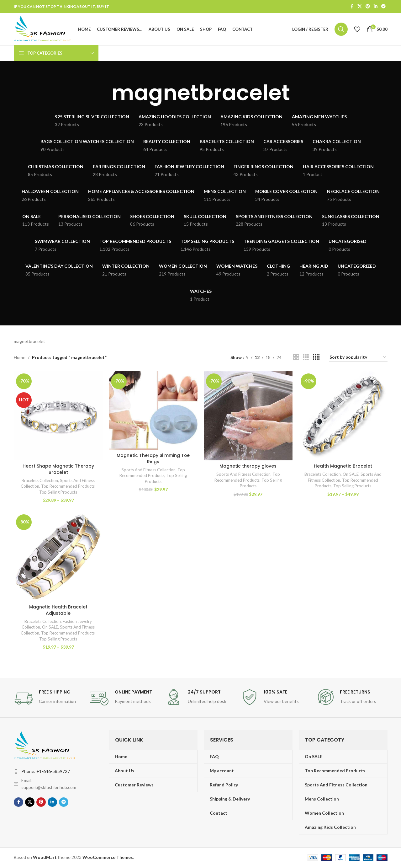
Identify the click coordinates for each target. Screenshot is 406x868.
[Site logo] (43, 29)
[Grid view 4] (316, 358)
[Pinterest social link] (368, 7)
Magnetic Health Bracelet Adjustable (58, 610)
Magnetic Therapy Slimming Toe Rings (153, 459)
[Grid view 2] (296, 358)
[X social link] (360, 7)
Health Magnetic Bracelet (343, 466)
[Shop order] (358, 358)
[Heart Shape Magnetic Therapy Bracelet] (58, 416)
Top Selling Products (58, 492)
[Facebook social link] (352, 7)
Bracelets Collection (40, 481)
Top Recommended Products (68, 486)
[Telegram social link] (383, 7)
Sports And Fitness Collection (149, 470)
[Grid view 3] (306, 358)
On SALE (351, 474)
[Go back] (104, 94)
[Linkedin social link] (376, 7)
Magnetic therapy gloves (248, 466)
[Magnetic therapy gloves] (248, 416)
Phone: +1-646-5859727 (46, 772)
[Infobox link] (49, 699)
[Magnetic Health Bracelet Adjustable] (58, 557)
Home (20, 358)
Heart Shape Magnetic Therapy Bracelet (58, 469)
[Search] (341, 29)
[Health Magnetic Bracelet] (343, 416)
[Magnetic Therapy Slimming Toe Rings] (153, 411)
